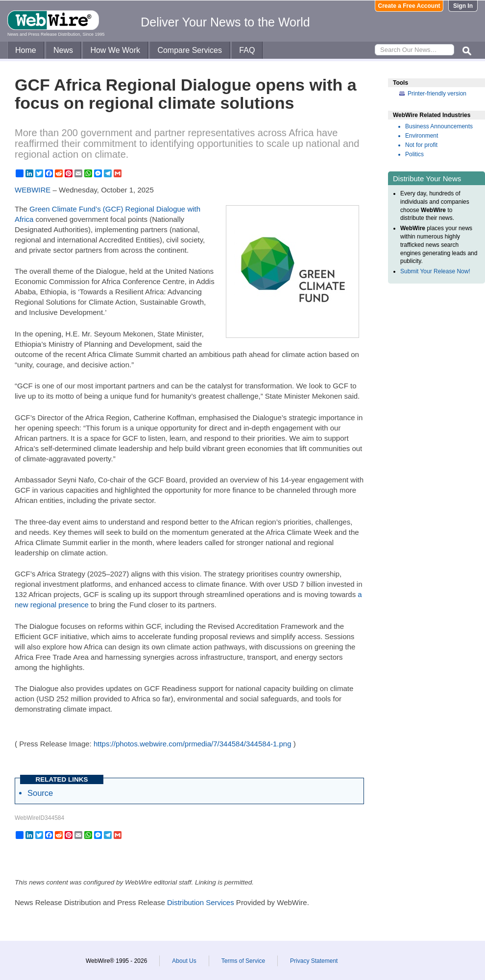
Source (40, 793)
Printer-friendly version (437, 94)
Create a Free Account (409, 6)
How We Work (115, 50)
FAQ (247, 50)
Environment (422, 136)
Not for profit (421, 145)
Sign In (463, 6)
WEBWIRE (33, 190)
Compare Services (190, 50)
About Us (184, 961)
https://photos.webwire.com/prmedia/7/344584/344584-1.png (193, 744)
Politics (414, 154)
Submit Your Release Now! (435, 271)
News (63, 50)
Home (26, 50)
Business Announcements (439, 126)
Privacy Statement (314, 961)
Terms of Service (243, 961)
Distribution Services (201, 902)
